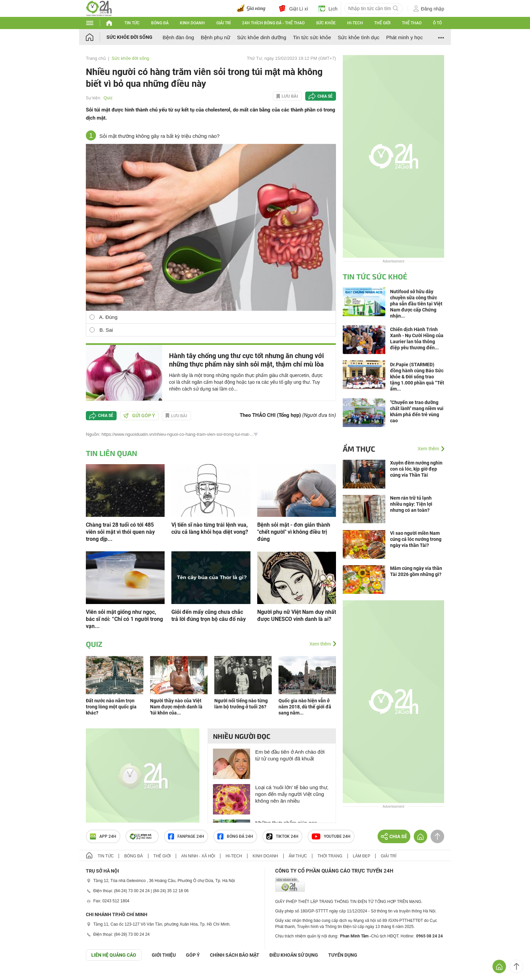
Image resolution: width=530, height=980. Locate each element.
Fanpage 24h (186, 836)
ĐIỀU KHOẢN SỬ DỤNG (294, 955)
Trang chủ (96, 58)
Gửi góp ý (139, 416)
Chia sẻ (325, 96)
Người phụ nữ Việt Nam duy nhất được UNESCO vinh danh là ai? (297, 615)
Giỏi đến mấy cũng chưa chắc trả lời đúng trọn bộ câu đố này (209, 615)
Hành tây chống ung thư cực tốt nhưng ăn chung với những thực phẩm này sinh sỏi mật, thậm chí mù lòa (246, 360)
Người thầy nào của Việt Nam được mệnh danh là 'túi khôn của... (176, 707)
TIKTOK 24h (282, 836)
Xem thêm (320, 644)
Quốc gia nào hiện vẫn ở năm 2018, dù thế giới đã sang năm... (305, 707)
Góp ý (193, 955)
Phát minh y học (404, 37)
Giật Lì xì (293, 8)
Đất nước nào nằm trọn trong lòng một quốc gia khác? (111, 707)
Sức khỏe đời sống (129, 37)
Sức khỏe (326, 23)
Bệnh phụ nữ (215, 37)
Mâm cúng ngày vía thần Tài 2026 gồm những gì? (416, 571)
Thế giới (382, 23)
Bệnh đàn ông (178, 37)
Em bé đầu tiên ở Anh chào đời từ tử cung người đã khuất (290, 755)
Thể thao (412, 23)
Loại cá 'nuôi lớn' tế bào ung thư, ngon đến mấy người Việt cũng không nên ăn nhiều (292, 794)
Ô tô (437, 23)
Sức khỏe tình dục (358, 37)
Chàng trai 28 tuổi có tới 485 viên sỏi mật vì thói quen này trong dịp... (120, 532)
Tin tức (132, 23)
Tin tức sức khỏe (312, 37)
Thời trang (330, 856)
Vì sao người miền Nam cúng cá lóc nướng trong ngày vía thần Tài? (416, 539)
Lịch (328, 8)
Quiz (108, 98)
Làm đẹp (362, 856)
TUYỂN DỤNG (343, 955)
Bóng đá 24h (235, 836)
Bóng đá (160, 23)
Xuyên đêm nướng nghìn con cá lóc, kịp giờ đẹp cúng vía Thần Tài (416, 469)
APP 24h (103, 836)
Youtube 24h (331, 836)
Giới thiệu (164, 955)
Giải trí (223, 23)
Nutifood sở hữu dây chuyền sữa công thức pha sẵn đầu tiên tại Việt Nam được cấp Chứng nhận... (416, 304)
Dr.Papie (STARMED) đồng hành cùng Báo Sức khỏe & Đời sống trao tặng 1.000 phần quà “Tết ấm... (417, 377)
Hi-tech (355, 23)
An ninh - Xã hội (198, 856)
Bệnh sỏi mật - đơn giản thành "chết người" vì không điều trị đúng (294, 532)
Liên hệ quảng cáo (114, 955)
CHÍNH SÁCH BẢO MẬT (235, 955)
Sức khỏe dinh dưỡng (262, 37)
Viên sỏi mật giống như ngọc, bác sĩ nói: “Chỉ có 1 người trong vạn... (124, 619)
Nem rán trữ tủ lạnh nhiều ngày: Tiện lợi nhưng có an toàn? (411, 504)
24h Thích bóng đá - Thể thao (273, 23)
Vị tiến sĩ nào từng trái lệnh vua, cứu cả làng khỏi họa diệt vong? (210, 528)
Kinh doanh (192, 23)
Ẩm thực (359, 449)
